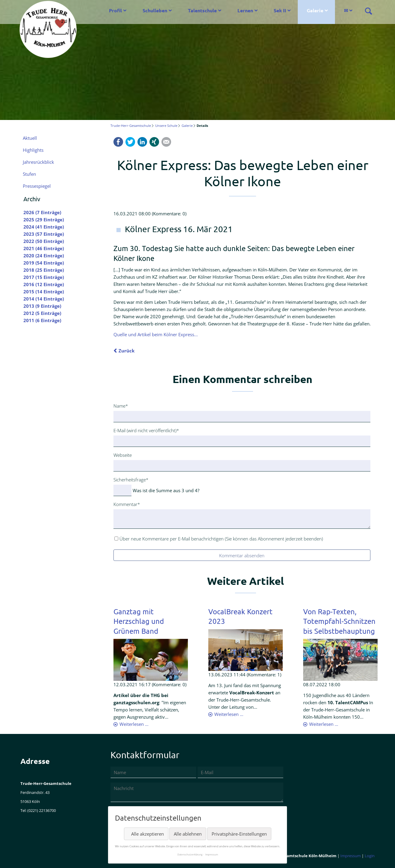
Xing (154, 142)
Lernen (245, 10)
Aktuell (30, 138)
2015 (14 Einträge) (44, 292)
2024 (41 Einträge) (44, 227)
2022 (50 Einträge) (44, 241)
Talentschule (202, 10)
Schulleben (155, 10)
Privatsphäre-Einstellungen (239, 834)
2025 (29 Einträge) (44, 220)
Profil (115, 10)
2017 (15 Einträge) (44, 277)
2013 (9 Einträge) (42, 306)
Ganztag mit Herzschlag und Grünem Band (139, 621)
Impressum (351, 856)
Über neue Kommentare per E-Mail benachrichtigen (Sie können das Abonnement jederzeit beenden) (221, 539)
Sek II (280, 10)
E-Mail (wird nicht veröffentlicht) (146, 430)
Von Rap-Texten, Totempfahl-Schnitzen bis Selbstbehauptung (339, 621)
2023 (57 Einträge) (44, 234)
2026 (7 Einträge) (42, 212)
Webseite (123, 455)
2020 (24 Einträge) (44, 256)
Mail (166, 142)
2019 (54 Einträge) (44, 263)
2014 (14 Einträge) (44, 299)
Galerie (315, 10)
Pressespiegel (37, 186)
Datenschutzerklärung (190, 854)
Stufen (29, 174)
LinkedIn (142, 142)
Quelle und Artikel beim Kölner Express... (156, 334)
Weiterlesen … (134, 724)
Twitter (130, 142)
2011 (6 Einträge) (42, 320)
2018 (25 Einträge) (44, 270)
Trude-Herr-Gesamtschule (131, 126)
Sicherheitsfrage (131, 479)
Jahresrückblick (38, 162)
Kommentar (127, 504)
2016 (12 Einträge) (44, 284)
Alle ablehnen (188, 834)
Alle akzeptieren (148, 834)
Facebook (118, 142)
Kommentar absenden (242, 555)
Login (370, 856)
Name (123, 406)
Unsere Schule (166, 126)
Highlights (33, 150)
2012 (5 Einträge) (42, 313)
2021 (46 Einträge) (44, 248)
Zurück (127, 351)
